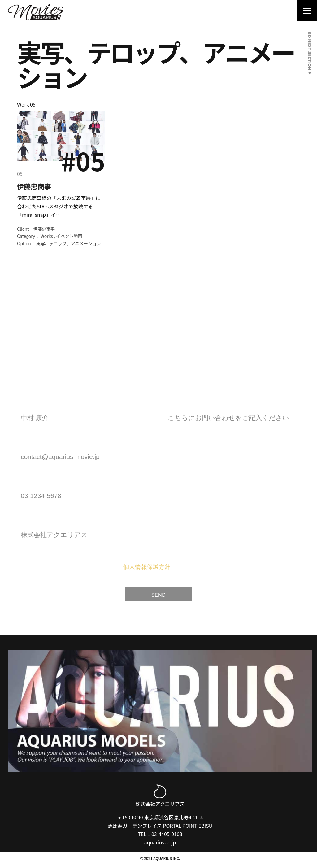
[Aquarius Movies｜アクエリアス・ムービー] (36, 12)
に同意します (165, 568)
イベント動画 (69, 237)
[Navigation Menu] (305, 12)
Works (47, 237)
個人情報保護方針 (147, 568)
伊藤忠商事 (34, 186)
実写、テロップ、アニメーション (69, 244)
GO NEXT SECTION (310, 53)
